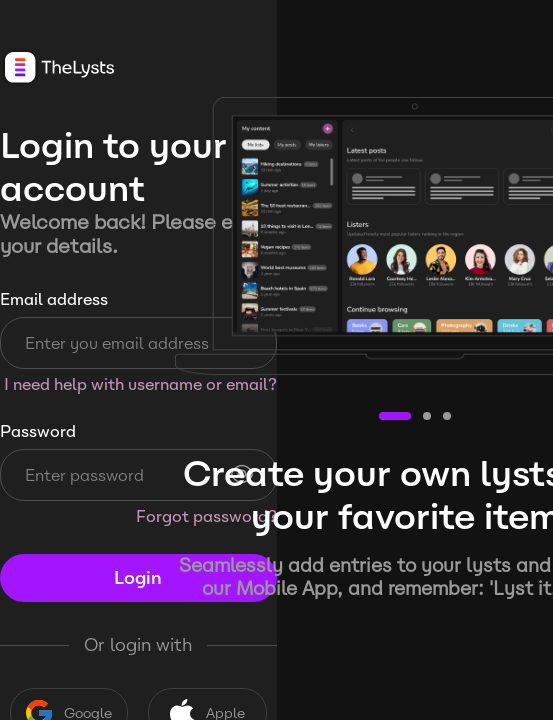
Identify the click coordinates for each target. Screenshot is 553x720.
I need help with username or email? (140, 384)
